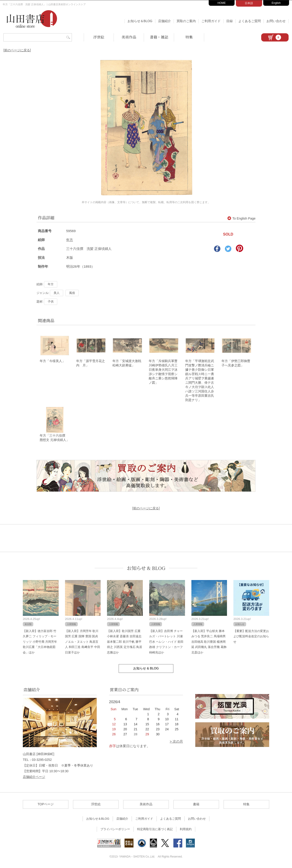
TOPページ (46, 805)
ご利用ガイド (211, 21)
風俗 (72, 293)
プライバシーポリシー (115, 830)
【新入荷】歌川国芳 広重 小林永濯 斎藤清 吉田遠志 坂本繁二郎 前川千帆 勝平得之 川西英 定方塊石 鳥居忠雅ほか (125, 642)
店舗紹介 (164, 21)
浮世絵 (99, 37)
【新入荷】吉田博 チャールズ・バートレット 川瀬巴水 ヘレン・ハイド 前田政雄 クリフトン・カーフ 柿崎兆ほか (166, 642)
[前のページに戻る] (17, 50)
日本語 (249, 3)
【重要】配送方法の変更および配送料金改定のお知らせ (251, 637)
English (276, 3)
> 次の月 (176, 742)
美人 (57, 293)
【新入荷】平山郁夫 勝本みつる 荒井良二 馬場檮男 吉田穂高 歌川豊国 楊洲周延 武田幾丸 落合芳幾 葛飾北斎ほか (209, 642)
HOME (222, 3)
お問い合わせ (276, 21)
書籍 (196, 805)
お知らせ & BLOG (146, 569)
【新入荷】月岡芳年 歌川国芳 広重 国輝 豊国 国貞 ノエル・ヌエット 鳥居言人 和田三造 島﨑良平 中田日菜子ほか (83, 642)
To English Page (241, 218)
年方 (70, 240)
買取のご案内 (186, 21)
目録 (229, 21)
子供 (51, 302)
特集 (189, 37)
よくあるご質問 (250, 21)
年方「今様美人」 (52, 361)
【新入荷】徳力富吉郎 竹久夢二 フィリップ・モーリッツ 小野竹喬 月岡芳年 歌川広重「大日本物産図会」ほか (40, 642)
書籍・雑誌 (159, 37)
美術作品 (129, 37)
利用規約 (186, 830)
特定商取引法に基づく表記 (155, 830)
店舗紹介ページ (34, 777)
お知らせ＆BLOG (140, 21)
